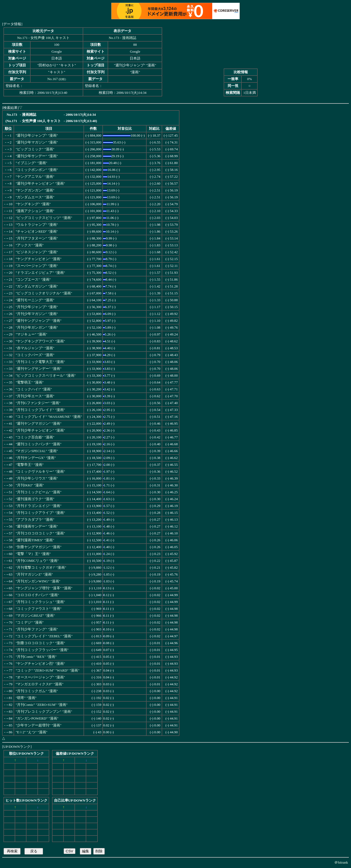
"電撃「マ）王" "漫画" (33, 554)
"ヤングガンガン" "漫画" (35, 190)
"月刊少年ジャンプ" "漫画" (37, 307)
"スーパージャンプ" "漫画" (37, 266)
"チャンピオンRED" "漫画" (37, 232)
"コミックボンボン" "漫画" (37, 170)
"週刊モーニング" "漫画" (35, 300)
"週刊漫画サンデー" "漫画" (37, 526)
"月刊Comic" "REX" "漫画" (36, 657)
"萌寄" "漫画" (26, 698)
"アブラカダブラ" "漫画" (35, 520)
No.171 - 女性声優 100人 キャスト (43, 38)
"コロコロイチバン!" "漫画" (37, 595)
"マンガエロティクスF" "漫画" (39, 684)
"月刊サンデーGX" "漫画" (36, 458)
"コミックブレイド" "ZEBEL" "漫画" (44, 636)
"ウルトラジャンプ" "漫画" (37, 225)
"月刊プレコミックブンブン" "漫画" (44, 712)
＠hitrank (341, 862)
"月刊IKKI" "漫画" (30, 485)
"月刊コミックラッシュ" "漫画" (40, 602)
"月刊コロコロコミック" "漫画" (40, 533)
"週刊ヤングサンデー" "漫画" (39, 369)
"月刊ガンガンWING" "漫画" (38, 581)
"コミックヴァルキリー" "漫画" (40, 472)
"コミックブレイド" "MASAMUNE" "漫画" (49, 417)
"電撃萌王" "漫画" (30, 382)
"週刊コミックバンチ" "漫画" (39, 444)
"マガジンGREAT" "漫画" (35, 616)
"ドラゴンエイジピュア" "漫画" (40, 273)
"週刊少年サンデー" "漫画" (37, 156)
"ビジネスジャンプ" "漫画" (37, 252)
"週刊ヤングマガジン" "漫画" (39, 424)
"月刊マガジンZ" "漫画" (34, 574)
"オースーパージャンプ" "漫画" (40, 677)
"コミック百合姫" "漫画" (35, 437)
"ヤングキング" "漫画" (33, 204)
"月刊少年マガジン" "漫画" (37, 314)
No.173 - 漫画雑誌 (122, 38)
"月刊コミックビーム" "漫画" (39, 492)
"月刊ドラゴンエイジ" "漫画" (39, 506)
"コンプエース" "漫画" (33, 280)
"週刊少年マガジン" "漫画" (37, 142)
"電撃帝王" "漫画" (30, 465)
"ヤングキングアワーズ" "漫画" (40, 341)
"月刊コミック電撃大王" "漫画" (40, 362)
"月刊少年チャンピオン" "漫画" (40, 430)
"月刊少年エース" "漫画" (35, 396)
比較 (62, 79)
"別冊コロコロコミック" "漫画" (40, 643)
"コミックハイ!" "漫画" (34, 389)
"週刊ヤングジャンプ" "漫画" (39, 321)
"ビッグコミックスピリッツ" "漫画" (44, 218)
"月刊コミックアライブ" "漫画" (40, 513)
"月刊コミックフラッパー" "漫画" (42, 650)
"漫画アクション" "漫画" (35, 211)
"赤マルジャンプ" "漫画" (35, 348)
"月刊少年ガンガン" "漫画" (37, 328)
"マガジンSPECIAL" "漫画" (37, 451)
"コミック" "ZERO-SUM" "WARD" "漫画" (47, 670)
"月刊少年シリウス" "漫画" (37, 478)
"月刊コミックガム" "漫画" (37, 691)
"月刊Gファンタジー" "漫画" (38, 403)
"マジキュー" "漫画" (31, 334)
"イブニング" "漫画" (31, 163)
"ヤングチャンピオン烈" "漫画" (40, 664)
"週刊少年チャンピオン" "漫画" (40, 184)
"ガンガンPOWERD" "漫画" (37, 718)
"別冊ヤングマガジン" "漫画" (39, 547)
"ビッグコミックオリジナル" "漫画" (44, 293)
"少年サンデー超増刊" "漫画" (39, 725)
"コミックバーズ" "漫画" (35, 355)
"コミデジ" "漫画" (30, 622)
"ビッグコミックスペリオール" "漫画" (46, 376)
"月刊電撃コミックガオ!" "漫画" (41, 568)
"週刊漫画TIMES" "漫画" (35, 540)
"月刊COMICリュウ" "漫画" (37, 561)
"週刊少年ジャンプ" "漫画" (37, 136)
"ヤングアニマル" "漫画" (35, 177)
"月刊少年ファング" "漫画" (37, 629)
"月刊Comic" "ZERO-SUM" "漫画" (42, 705)
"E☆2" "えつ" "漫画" (32, 732)
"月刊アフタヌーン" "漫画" (37, 238)
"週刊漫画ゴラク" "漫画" (35, 499)
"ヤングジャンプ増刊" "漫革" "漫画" (44, 588)
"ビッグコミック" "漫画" (35, 149)
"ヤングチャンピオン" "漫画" (39, 259)
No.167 (53, 79)
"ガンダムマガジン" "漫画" (37, 286)
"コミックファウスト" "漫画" (39, 609)
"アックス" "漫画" (30, 245)
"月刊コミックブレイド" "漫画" (40, 410)
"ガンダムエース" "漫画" (35, 197)
